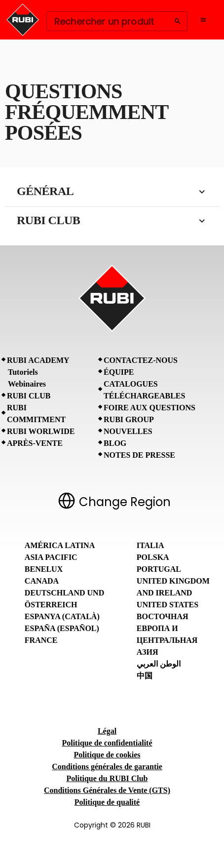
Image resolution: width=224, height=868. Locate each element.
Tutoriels (23, 372)
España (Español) (62, 628)
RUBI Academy (38, 360)
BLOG (115, 443)
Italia (150, 545)
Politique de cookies (107, 755)
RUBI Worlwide (41, 431)
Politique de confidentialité (107, 743)
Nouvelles (128, 431)
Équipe (119, 372)
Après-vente (35, 443)
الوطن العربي (159, 664)
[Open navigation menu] (203, 20)
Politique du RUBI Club (107, 778)
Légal (107, 731)
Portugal (159, 569)
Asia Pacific (51, 557)
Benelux (44, 569)
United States (168, 605)
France (41, 640)
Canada (42, 581)
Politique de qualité (107, 802)
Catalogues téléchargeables (144, 390)
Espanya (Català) (62, 616)
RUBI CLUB (29, 396)
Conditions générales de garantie (107, 767)
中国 (145, 676)
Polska (153, 557)
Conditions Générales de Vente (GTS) (107, 790)
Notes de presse (139, 455)
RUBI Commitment (36, 414)
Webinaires (27, 384)
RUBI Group (129, 419)
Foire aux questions (149, 408)
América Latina (60, 545)
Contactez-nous (141, 360)
